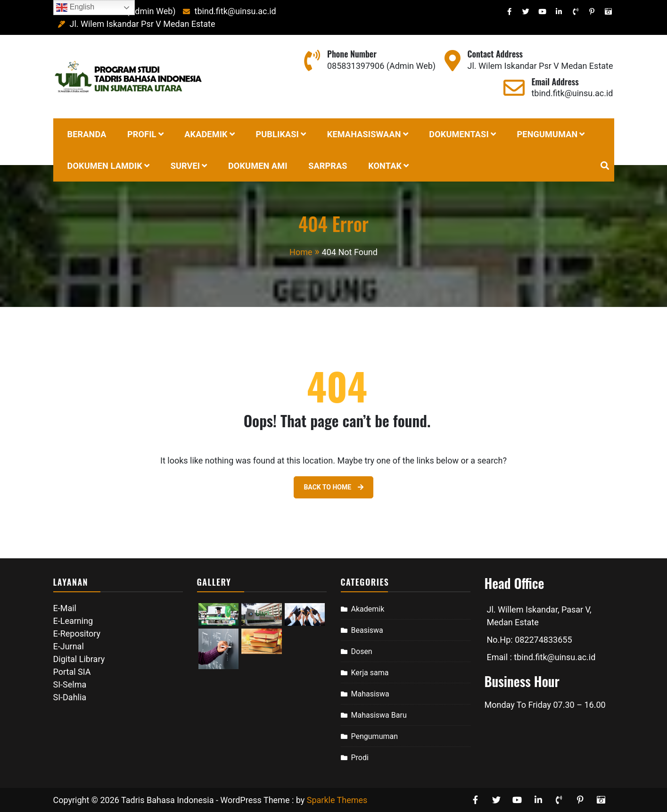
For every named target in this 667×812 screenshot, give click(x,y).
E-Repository (77, 634)
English (75, 8)
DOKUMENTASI (459, 134)
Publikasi (277, 134)
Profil (142, 134)
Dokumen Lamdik (105, 166)
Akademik (206, 134)
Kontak (385, 166)
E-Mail (65, 608)
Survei (185, 166)
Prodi (360, 758)
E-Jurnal (69, 646)
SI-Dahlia (70, 697)
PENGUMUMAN (548, 134)
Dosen (362, 651)
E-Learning (73, 621)
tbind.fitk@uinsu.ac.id (227, 11)
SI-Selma (70, 684)
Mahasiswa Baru (379, 715)
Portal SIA (72, 672)
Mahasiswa (370, 694)
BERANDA (87, 134)
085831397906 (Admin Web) (381, 66)
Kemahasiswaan (364, 134)
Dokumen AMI (258, 166)
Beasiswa (367, 630)
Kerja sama (370, 673)
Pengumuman (375, 736)
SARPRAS (328, 166)
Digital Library (79, 659)
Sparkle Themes (337, 800)
